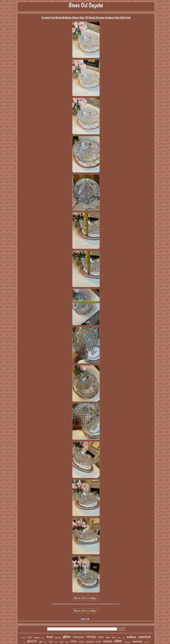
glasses (32, 641)
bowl (50, 637)
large (62, 642)
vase (98, 641)
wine (74, 641)
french (82, 642)
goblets (43, 638)
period (37, 638)
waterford (144, 637)
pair (124, 638)
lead (114, 637)
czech (30, 637)
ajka (41, 642)
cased (23, 638)
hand (101, 637)
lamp (56, 642)
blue (51, 642)
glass (67, 636)
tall (24, 642)
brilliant (131, 637)
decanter (90, 642)
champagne (127, 642)
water (67, 642)
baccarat (58, 638)
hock (108, 637)
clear (118, 641)
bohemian (78, 637)
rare (46, 642)
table (119, 638)
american (137, 641)
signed (146, 642)
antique (108, 641)
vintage (91, 637)
